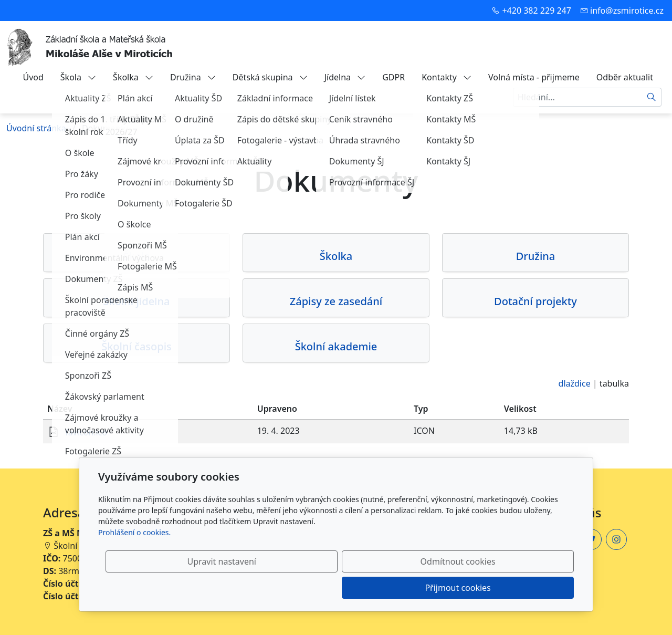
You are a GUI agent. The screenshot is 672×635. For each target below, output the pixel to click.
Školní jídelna (137, 301)
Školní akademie (336, 347)
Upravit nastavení (313, 588)
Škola (78, 77)
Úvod (33, 77)
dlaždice (575, 383)
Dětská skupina (270, 77)
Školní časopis (136, 347)
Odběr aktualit (625, 77)
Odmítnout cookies (419, 588)
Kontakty (447, 77)
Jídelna (345, 77)
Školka (133, 77)
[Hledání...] (577, 97)
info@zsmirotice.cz (627, 11)
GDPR (393, 77)
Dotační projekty (535, 301)
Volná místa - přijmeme (534, 77)
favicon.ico (86, 432)
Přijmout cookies (523, 588)
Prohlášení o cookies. (134, 559)
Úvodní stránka (36, 128)
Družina (193, 77)
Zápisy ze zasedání (336, 301)
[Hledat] (652, 97)
